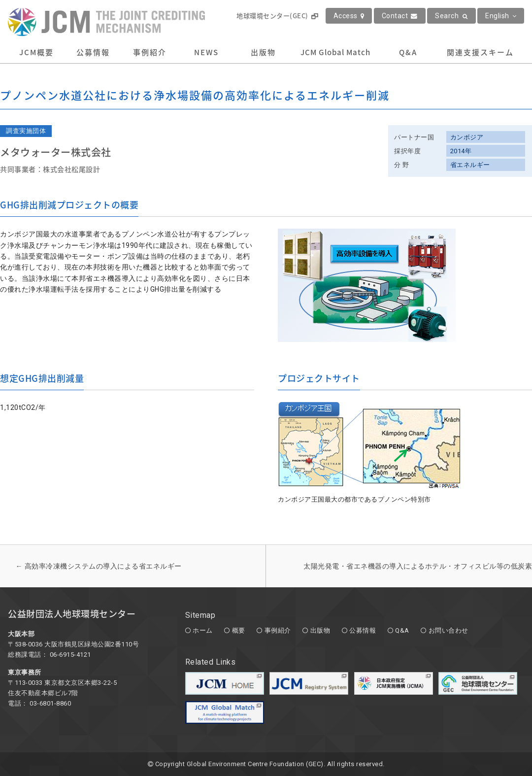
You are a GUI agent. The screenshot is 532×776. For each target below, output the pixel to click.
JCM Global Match (335, 52)
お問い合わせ (449, 630)
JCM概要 (36, 52)
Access (349, 16)
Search (451, 16)
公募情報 (93, 52)
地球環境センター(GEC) (277, 16)
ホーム (203, 630)
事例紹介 (150, 52)
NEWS (206, 52)
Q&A (408, 52)
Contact (400, 16)
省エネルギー (470, 165)
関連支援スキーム (480, 52)
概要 (239, 630)
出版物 (263, 52)
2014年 (461, 151)
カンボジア (467, 137)
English (501, 16)
